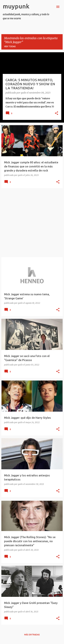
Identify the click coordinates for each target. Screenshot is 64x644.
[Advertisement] (32, 223)
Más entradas (32, 635)
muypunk (16, 6)
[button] (56, 113)
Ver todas (10, 46)
